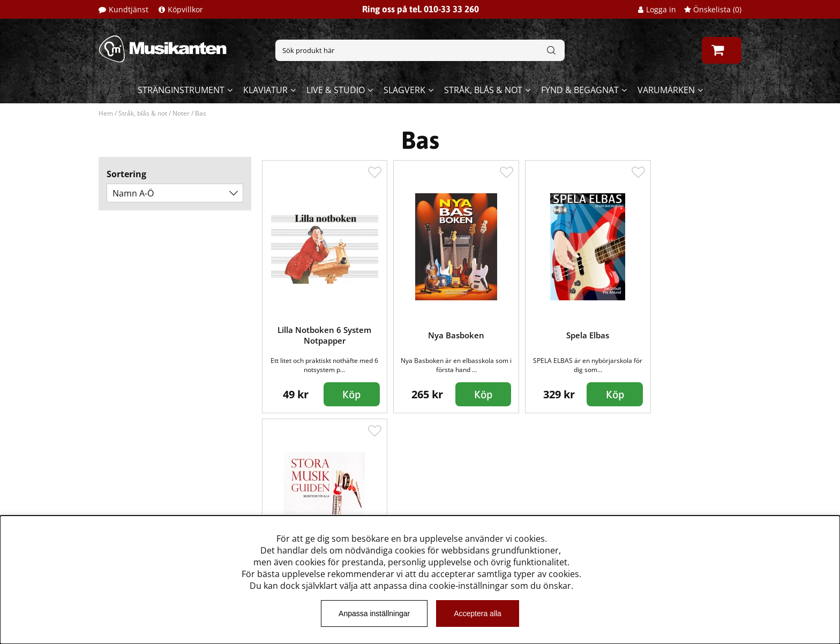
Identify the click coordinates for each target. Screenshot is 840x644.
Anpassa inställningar (374, 613)
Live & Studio (336, 90)
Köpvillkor (185, 9)
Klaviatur (265, 90)
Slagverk (404, 90)
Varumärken (666, 90)
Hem (106, 113)
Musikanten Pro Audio (143, 509)
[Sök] (420, 50)
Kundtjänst (129, 9)
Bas (201, 113)
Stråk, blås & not (483, 90)
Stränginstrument (181, 90)
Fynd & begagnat (580, 90)
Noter (181, 113)
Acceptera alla (478, 613)
